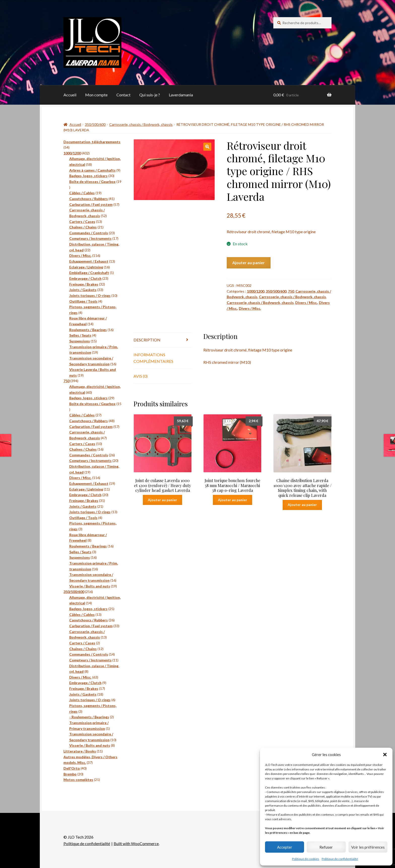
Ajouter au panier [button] (162, 500)
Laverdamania (181, 95)
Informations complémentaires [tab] (153, 358)
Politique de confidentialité (340, 859)
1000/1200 (256, 291)
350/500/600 (95, 124)
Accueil (70, 95)
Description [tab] (147, 340)
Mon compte (96, 95)
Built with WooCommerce (136, 843)
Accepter (285, 847)
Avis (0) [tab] (141, 376)
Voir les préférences (368, 847)
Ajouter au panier (249, 263)
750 (291, 291)
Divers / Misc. (306, 303)
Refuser (326, 847)
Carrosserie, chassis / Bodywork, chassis (141, 124)
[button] (385, 755)
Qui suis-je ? (150, 95)
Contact (123, 95)
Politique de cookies (306, 859)
